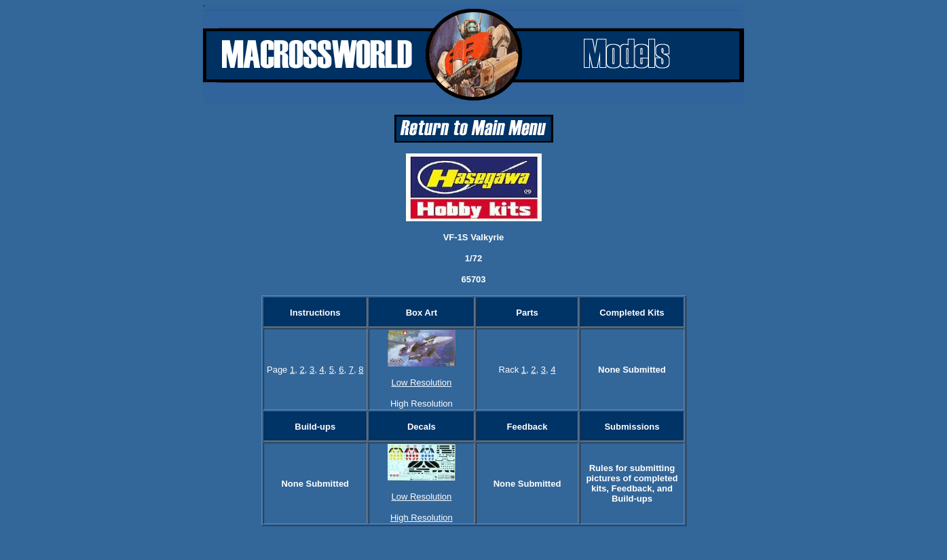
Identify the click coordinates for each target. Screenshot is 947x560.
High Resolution (422, 518)
